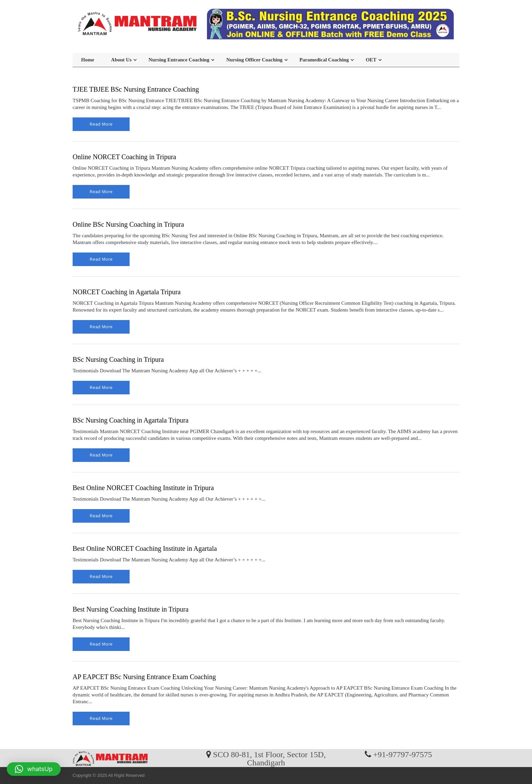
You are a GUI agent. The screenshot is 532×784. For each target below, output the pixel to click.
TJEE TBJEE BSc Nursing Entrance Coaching (136, 89)
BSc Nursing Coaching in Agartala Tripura (131, 420)
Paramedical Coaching (324, 60)
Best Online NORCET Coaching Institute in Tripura (143, 488)
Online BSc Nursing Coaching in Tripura (128, 224)
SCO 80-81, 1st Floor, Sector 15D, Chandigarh (269, 758)
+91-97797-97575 (403, 754)
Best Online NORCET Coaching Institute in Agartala (145, 548)
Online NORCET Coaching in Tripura (124, 157)
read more (101, 124)
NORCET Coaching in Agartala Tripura (127, 292)
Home (88, 60)
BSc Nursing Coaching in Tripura (118, 359)
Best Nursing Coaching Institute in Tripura (131, 609)
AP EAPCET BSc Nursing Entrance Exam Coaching (144, 677)
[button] (34, 769)
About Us (121, 60)
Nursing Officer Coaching (254, 60)
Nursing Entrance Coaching (179, 60)
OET (371, 60)
